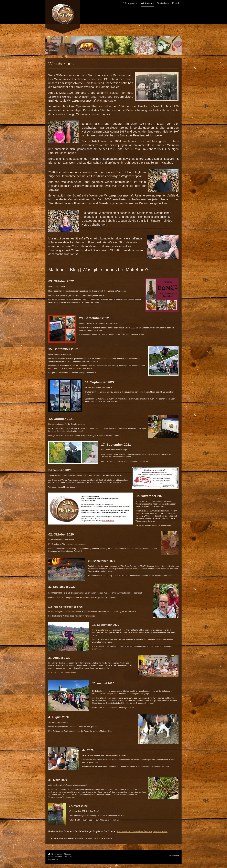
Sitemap (67, 854)
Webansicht (174, 856)
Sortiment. (96, 649)
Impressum (53, 859)
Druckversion (56, 854)
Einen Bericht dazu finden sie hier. (63, 672)
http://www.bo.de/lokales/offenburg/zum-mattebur (142, 831)
